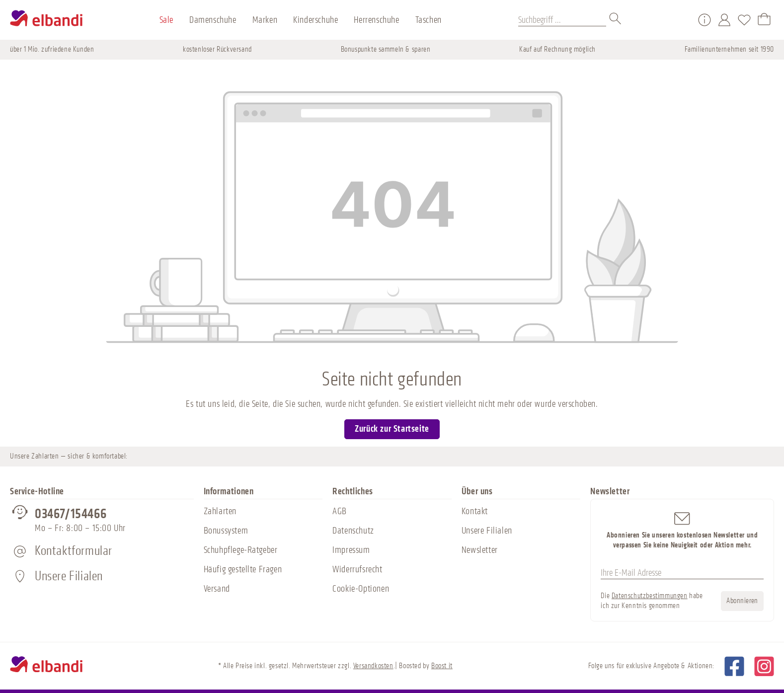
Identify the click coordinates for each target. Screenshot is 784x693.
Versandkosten (373, 666)
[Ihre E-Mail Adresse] (682, 573)
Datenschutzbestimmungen (650, 596)
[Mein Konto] (724, 20)
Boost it (442, 666)
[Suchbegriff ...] (562, 20)
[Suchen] (616, 20)
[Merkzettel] (744, 20)
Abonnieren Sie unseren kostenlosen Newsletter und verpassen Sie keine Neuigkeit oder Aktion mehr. (682, 530)
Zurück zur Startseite (392, 429)
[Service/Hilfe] (705, 20)
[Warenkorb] (764, 20)
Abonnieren (742, 601)
